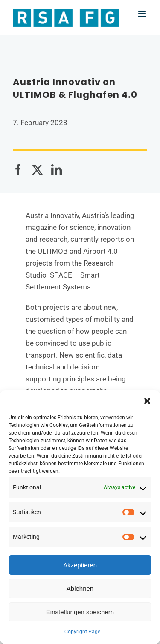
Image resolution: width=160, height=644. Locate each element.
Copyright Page (82, 632)
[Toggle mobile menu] (143, 14)
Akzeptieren (80, 565)
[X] (37, 170)
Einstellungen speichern (80, 612)
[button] (147, 401)
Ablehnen (80, 588)
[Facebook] (18, 170)
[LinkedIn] (57, 170)
